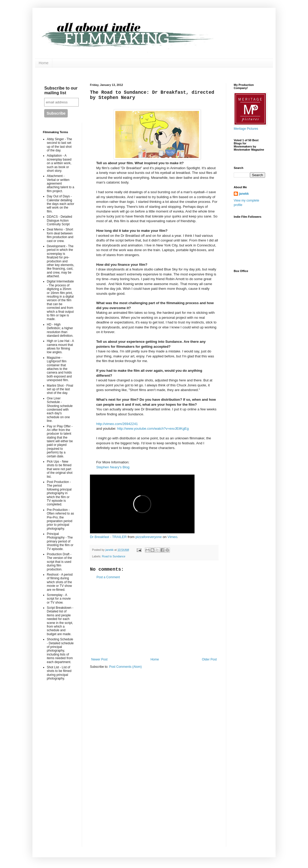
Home (44, 63)
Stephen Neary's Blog (113, 467)
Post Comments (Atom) (125, 667)
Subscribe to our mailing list (61, 90)
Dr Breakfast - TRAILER (108, 537)
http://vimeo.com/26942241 (117, 424)
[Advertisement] (154, 618)
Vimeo (172, 537)
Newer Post (99, 659)
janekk (244, 194)
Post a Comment (108, 577)
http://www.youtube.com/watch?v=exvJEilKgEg (153, 429)
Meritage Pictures (246, 129)
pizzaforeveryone (149, 537)
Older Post (209, 659)
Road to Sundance (114, 556)
